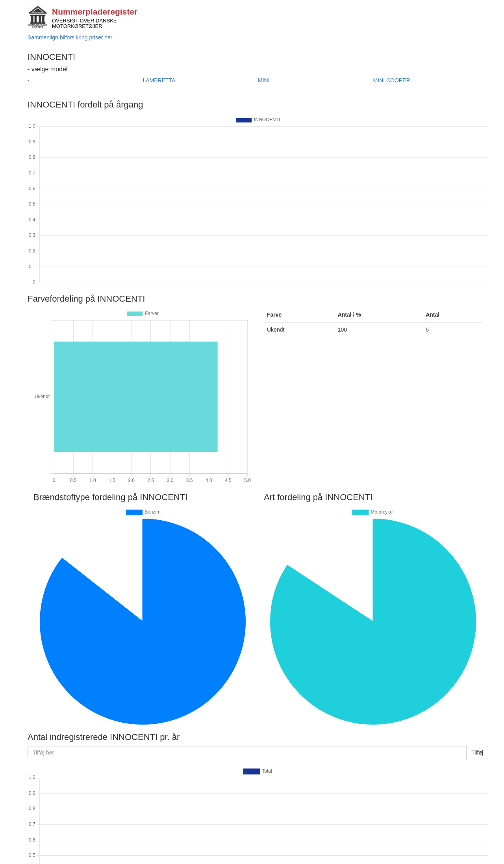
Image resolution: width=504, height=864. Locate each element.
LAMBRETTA (159, 80)
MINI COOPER (392, 80)
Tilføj (477, 753)
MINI (264, 80)
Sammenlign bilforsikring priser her (70, 37)
